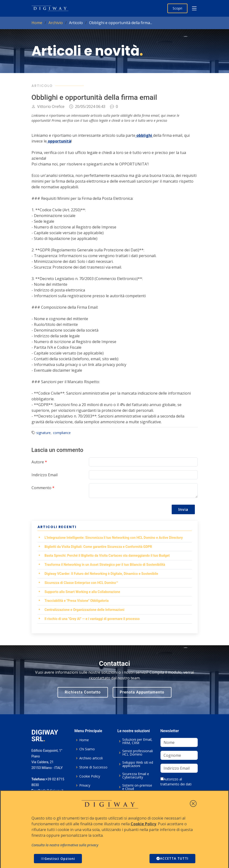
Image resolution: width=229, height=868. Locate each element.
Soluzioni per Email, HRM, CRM (137, 741)
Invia (183, 509)
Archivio (56, 23)
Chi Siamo (87, 749)
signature (43, 433)
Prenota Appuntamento (142, 692)
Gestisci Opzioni (58, 859)
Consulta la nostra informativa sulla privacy (65, 845)
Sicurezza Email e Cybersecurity (136, 776)
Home (37, 23)
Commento (43, 488)
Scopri (177, 8)
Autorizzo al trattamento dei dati (176, 782)
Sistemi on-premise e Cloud (137, 787)
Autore (39, 462)
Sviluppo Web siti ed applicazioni (138, 764)
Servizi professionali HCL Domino (138, 753)
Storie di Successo (93, 767)
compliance (62, 433)
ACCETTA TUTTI (172, 859)
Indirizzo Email (45, 475)
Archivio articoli (91, 758)
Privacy (85, 785)
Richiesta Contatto (83, 692)
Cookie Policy (90, 776)
